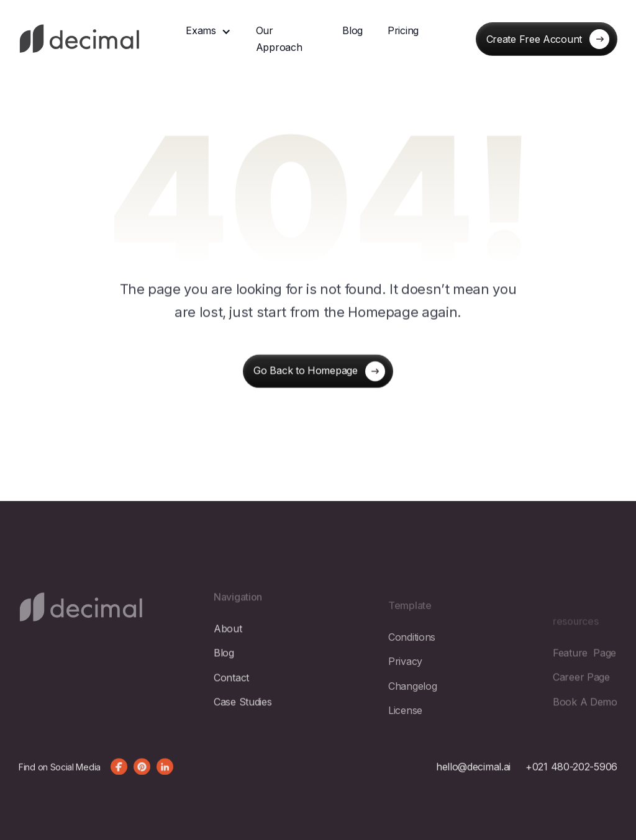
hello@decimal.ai (473, 779)
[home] (80, 39)
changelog (412, 715)
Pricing (403, 30)
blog (224, 675)
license (405, 739)
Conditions (412, 666)
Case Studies (243, 723)
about (228, 650)
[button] (208, 31)
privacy (405, 690)
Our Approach (279, 39)
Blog (352, 30)
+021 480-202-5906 (571, 779)
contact (231, 699)
